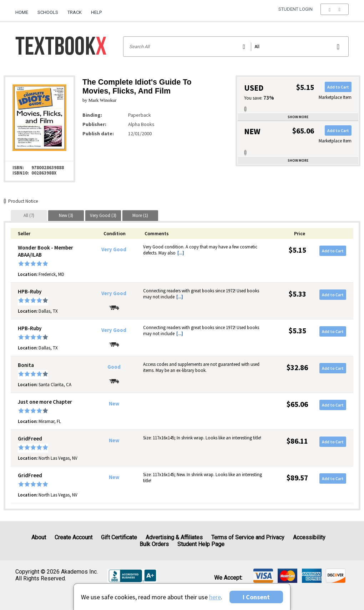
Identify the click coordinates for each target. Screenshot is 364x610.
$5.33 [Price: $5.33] (297, 294)
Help (96, 12)
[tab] (29, 215)
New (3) (66, 215)
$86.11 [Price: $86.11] (297, 441)
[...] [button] (181, 253)
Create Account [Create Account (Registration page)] (74, 537)
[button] (335, 12)
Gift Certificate (119, 537)
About (39, 537)
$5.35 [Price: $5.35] (297, 331)
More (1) (140, 215)
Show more (298, 117)
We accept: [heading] (228, 578)
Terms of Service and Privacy (248, 537)
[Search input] (236, 47)
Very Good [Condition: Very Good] (114, 249)
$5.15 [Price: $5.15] (297, 250)
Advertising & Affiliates (174, 537)
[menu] (335, 12)
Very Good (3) (103, 215)
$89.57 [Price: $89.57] (297, 478)
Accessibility (309, 537)
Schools (48, 12)
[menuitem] (24, 10)
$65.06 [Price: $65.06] (297, 404)
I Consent (256, 597)
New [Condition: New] (114, 404)
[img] (263, 576)
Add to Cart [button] (338, 87)
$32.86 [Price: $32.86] (297, 367)
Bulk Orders (154, 544)
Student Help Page (201, 544)
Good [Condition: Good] (114, 367)
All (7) (29, 215)
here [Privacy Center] (215, 597)
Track (75, 12)
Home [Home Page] (22, 12)
